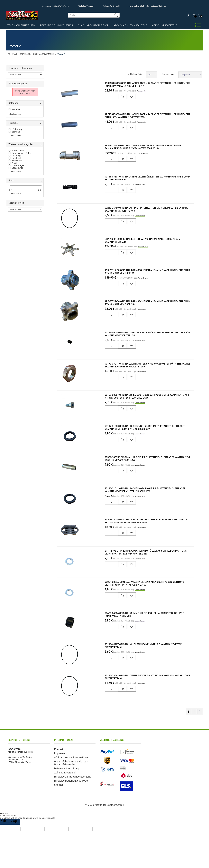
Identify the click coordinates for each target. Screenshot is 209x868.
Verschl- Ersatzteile (165, 25)
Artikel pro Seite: (136, 74)
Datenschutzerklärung (65, 767)
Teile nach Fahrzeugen (21, 25)
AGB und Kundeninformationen (69, 757)
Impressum (60, 753)
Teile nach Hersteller (19, 54)
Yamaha (61, 54)
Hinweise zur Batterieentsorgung (70, 774)
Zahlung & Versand (63, 771)
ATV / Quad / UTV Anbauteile (130, 25)
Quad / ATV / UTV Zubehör (93, 25)
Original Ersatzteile (43, 54)
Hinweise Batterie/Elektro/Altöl (69, 778)
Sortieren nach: (169, 74)
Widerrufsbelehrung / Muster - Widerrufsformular (69, 762)
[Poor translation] (14, 822)
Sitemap (58, 782)
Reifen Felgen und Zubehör (56, 25)
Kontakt (58, 749)
